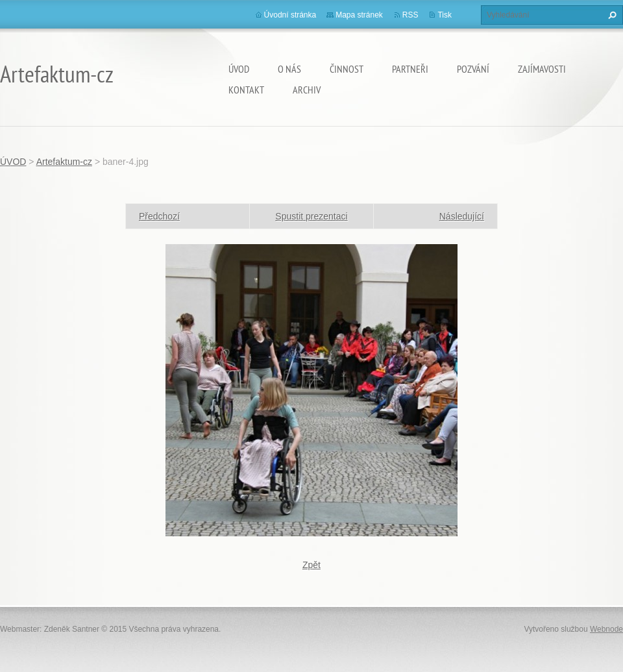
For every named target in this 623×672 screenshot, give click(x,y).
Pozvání (473, 69)
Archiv (307, 90)
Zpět (311, 565)
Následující (462, 216)
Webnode (606, 629)
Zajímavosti (542, 69)
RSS (410, 15)
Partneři (410, 69)
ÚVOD (239, 69)
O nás (289, 69)
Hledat (611, 15)
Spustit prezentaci (311, 216)
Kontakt (246, 90)
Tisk (445, 15)
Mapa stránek (359, 15)
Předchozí (159, 216)
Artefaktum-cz (64, 162)
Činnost (347, 69)
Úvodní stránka (290, 15)
